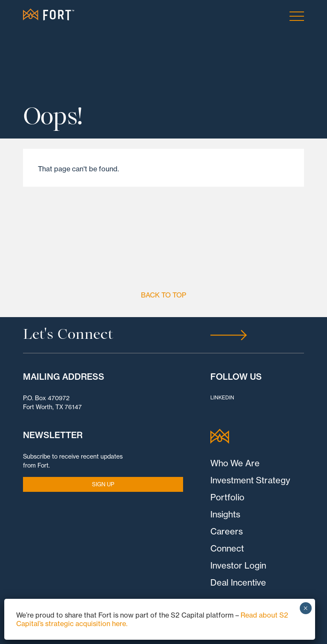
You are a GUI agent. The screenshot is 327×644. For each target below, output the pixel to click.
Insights (225, 514)
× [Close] (305, 608)
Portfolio (227, 497)
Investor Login (238, 565)
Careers (227, 531)
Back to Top (163, 295)
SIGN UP (103, 484)
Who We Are (235, 463)
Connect (227, 548)
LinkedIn (222, 397)
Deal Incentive (238, 582)
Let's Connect (68, 335)
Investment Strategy (250, 480)
